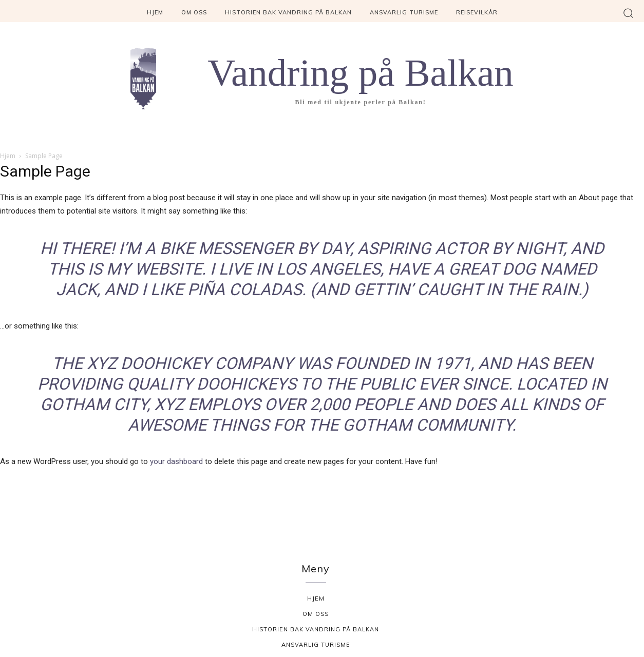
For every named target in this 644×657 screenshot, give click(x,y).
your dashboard (176, 461)
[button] (628, 13)
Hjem (8, 156)
